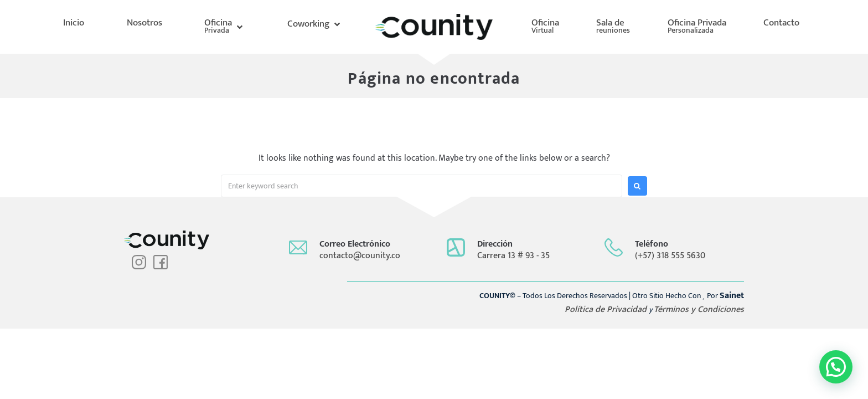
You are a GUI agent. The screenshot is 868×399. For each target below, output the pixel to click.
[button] (224, 27)
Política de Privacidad (607, 310)
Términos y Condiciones (699, 310)
